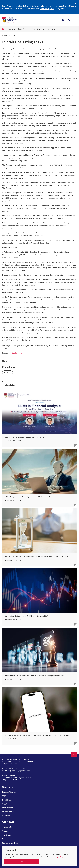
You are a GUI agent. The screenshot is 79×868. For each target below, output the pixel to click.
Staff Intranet (7, 808)
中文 (4, 796)
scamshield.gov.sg (47, 9)
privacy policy (58, 857)
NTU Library (7, 800)
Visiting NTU (7, 827)
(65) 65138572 (11, 780)
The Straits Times (15, 353)
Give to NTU (7, 816)
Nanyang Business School (18, 29)
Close (22, 861)
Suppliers (6, 804)
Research (8, 372)
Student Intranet (9, 812)
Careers (5, 831)
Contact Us (7, 839)
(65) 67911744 (11, 764)
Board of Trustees (9, 792)
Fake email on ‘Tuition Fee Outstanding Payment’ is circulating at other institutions (44, 6)
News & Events (38, 29)
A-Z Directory (8, 835)
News (53, 29)
